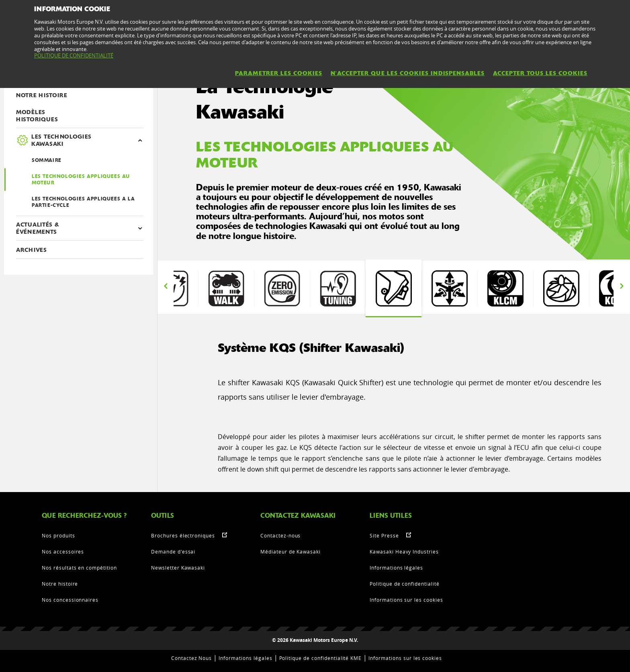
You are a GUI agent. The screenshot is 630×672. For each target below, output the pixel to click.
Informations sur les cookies (406, 600)
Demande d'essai (173, 551)
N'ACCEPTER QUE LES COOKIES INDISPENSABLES (408, 73)
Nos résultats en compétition (79, 568)
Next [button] (622, 286)
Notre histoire (60, 584)
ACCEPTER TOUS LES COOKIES (540, 73)
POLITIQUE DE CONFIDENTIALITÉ (74, 55)
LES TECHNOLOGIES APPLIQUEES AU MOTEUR (81, 180)
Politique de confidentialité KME (321, 658)
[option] (394, 288)
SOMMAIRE (47, 160)
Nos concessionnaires (70, 600)
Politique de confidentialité (405, 584)
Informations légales (396, 568)
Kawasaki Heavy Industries (404, 551)
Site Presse (384, 535)
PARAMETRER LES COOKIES (279, 73)
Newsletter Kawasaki (178, 568)
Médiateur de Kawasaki (290, 551)
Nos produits (58, 535)
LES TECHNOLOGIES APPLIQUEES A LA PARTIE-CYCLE (83, 202)
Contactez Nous (191, 658)
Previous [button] (166, 286)
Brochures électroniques (183, 535)
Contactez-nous (280, 535)
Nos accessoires (63, 551)
